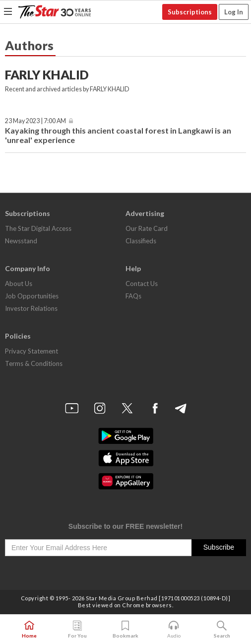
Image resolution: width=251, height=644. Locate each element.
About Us (19, 284)
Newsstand (21, 241)
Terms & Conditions (34, 363)
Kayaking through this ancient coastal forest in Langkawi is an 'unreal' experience (118, 135)
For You (77, 630)
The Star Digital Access (38, 228)
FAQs (133, 296)
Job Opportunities (32, 296)
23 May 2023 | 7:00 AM (35, 121)
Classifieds (141, 241)
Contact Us (142, 284)
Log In (234, 12)
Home (29, 630)
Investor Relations (31, 308)
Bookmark (125, 630)
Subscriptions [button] (190, 12)
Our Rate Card (147, 228)
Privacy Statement (31, 351)
